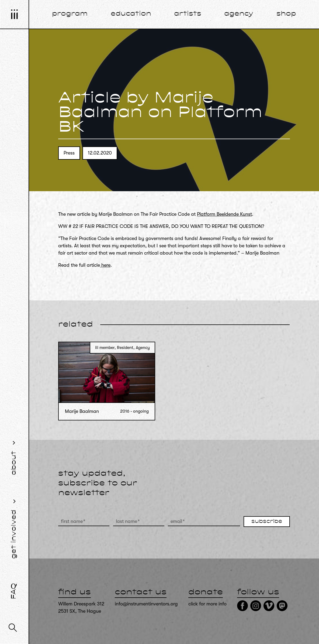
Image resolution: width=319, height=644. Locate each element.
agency (239, 14)
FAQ (14, 591)
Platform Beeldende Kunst (224, 214)
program (70, 14)
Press (69, 153)
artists (188, 14)
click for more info (207, 604)
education (131, 14)
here (105, 265)
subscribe (267, 522)
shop (286, 14)
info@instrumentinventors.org (146, 604)
